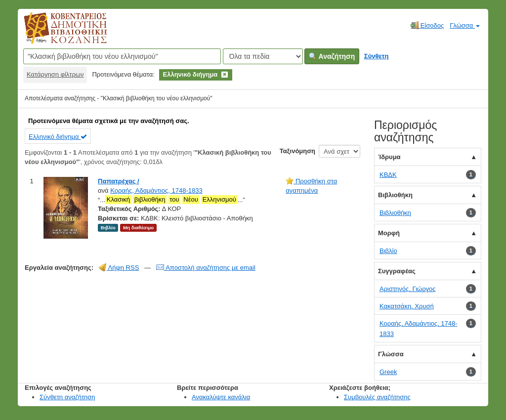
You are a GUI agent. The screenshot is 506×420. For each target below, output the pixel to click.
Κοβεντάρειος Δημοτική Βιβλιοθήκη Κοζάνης (56, 34)
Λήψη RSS (119, 268)
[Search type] (263, 56)
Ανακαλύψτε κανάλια (221, 397)
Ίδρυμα (389, 157)
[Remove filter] (225, 74)
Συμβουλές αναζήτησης (377, 397)
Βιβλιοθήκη (395, 195)
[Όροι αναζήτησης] (122, 56)
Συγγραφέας (397, 271)
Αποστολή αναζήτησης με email (206, 268)
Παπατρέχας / (119, 181)
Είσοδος (427, 25)
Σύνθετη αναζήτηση (67, 397)
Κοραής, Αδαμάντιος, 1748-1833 (156, 190)
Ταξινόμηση (297, 151)
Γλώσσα (465, 25)
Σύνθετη (377, 56)
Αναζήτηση (332, 56)
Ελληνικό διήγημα (58, 137)
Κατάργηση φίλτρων (55, 74)
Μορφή (389, 233)
